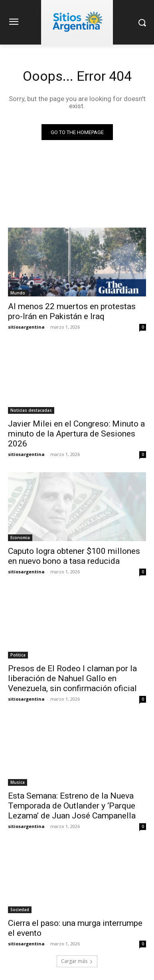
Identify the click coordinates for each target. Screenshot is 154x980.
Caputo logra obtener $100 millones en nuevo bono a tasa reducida (74, 556)
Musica (18, 782)
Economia (20, 538)
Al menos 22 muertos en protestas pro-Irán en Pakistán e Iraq (72, 311)
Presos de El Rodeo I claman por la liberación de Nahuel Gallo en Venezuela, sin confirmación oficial (72, 678)
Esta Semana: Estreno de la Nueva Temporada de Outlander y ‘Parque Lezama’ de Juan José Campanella (72, 806)
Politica (18, 655)
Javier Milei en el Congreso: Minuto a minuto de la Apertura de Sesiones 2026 (76, 434)
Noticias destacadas (31, 410)
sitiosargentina (26, 327)
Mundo (18, 293)
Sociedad (20, 910)
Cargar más (77, 961)
